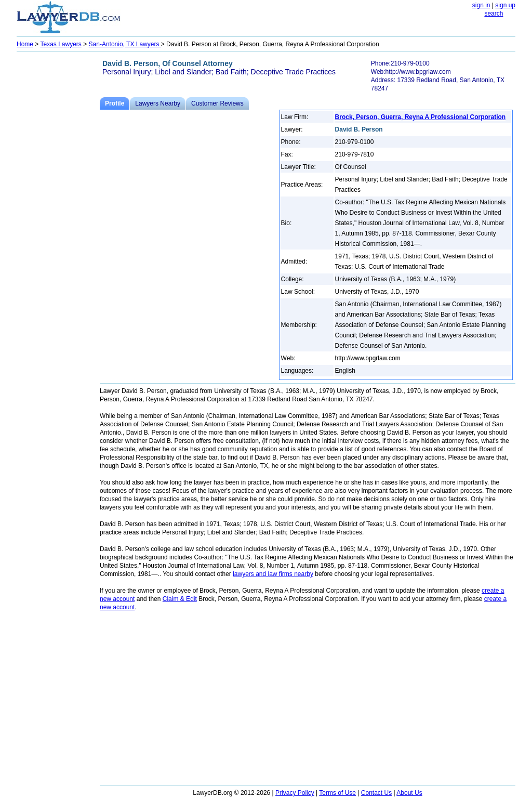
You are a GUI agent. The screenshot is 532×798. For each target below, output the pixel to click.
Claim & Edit (180, 599)
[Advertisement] (58, 211)
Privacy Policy (295, 793)
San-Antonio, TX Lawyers (125, 44)
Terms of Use (337, 793)
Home (25, 44)
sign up (505, 5)
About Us (409, 793)
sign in (481, 5)
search (494, 14)
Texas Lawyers (61, 44)
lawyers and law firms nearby (273, 574)
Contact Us (376, 793)
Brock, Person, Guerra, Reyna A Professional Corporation (421, 117)
